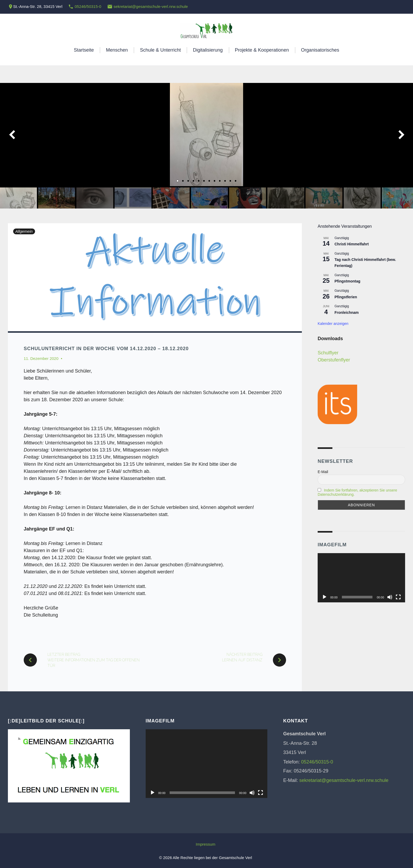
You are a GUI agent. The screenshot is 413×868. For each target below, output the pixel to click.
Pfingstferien (346, 297)
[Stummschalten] (390, 597)
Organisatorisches (320, 50)
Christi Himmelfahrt (352, 244)
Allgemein (24, 231)
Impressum (205, 844)
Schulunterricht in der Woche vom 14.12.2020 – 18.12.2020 (106, 349)
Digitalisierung (208, 50)
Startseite (84, 50)
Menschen (117, 50)
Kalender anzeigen (333, 324)
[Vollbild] (398, 597)
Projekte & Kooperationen (262, 50)
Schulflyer (328, 353)
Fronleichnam (347, 313)
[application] (361, 578)
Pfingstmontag (347, 281)
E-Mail (323, 472)
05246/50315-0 (88, 6)
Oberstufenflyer (334, 360)
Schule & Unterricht (160, 50)
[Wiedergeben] (324, 597)
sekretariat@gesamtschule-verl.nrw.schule (151, 6)
